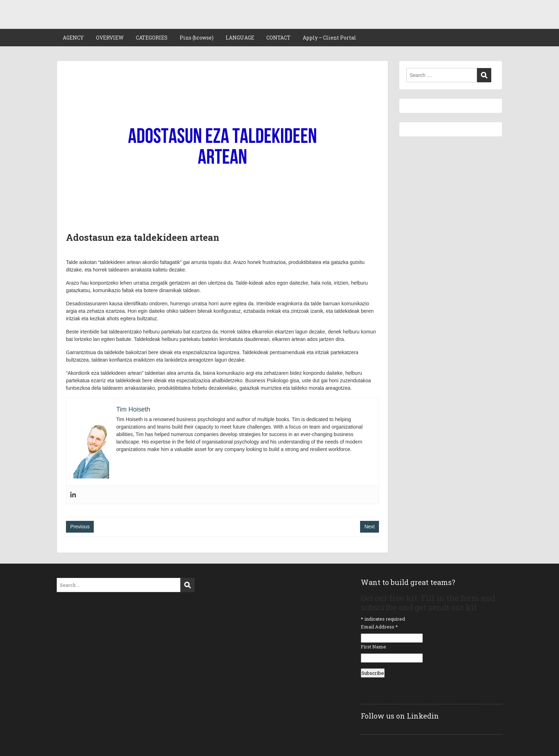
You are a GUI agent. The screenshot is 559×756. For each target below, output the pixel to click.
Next (370, 527)
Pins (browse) (197, 38)
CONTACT (278, 38)
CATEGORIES (152, 38)
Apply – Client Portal (329, 38)
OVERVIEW (110, 38)
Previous (80, 527)
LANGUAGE (240, 38)
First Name (373, 647)
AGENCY (73, 38)
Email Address (379, 627)
